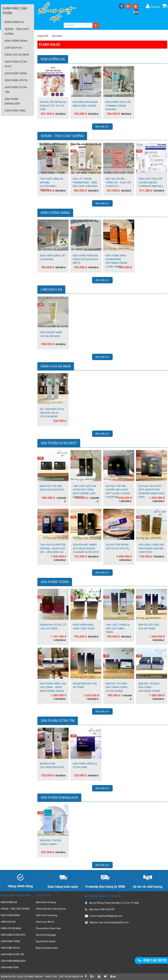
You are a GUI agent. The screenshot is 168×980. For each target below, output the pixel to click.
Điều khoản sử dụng (46, 902)
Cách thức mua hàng (46, 915)
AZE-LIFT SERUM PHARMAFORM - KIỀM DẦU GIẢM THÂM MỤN (85, 182)
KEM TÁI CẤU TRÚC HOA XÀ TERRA (149, 627)
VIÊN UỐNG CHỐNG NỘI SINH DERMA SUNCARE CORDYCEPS (151, 548)
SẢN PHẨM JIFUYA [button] (16, 80)
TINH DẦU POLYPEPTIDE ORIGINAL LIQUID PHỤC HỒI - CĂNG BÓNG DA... (53, 548)
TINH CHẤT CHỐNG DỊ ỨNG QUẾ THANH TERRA (118, 628)
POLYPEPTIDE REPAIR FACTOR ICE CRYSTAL (118, 547)
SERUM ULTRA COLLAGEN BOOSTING (52, 766)
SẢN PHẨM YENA (10, 967)
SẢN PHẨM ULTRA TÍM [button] (16, 90)
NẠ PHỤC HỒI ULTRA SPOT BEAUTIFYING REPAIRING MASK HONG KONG (152, 492)
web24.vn (78, 977)
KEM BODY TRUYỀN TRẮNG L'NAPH (50, 842)
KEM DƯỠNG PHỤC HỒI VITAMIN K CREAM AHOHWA (118, 106)
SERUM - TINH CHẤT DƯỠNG (62, 136)
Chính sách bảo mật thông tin (51, 909)
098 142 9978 (155, 960)
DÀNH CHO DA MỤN (56, 366)
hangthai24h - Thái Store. (43, 977)
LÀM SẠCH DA (51, 290)
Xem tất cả (102, 127)
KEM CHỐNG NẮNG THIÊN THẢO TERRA (84, 627)
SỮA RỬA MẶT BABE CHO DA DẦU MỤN (51, 334)
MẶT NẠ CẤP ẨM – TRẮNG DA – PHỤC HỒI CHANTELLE (118, 182)
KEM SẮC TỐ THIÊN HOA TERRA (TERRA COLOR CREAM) (116, 687)
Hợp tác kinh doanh (46, 941)
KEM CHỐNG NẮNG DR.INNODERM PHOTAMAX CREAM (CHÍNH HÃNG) (116, 261)
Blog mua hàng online (47, 948)
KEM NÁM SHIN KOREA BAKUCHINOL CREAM (85, 104)
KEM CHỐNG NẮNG (55, 213)
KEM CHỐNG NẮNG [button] (16, 41)
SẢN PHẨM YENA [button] (15, 111)
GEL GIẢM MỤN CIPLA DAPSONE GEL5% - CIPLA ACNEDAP (52, 413)
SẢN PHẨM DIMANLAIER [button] (12, 101)
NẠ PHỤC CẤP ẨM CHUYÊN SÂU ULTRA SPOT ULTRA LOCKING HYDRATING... (118, 492)
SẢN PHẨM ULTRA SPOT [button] (16, 64)
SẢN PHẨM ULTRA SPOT (59, 443)
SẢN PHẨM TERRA (55, 582)
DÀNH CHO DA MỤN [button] (17, 55)
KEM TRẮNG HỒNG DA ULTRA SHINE (85, 766)
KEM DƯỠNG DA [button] (14, 22)
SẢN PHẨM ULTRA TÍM (58, 721)
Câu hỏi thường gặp (46, 935)
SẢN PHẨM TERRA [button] (16, 73)
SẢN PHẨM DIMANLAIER (59, 798)
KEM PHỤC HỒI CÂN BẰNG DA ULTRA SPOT (52, 488)
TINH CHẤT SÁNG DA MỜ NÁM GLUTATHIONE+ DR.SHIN (51, 184)
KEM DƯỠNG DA (53, 59)
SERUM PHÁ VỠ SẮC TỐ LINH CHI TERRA (53, 627)
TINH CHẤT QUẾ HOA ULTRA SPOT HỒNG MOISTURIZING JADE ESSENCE (84, 492)
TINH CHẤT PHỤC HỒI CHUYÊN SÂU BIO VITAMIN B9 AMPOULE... (151, 182)
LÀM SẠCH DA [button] (13, 48)
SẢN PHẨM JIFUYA (10, 948)
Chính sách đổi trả (45, 922)
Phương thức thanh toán (48, 928)
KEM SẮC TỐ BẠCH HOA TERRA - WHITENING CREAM (149, 687)
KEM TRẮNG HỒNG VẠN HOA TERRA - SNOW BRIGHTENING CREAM (53, 687)
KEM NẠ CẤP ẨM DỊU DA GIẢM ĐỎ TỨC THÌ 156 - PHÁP (53, 106)
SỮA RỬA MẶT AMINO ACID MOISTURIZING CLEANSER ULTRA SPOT (86, 548)
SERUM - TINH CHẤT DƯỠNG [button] (17, 31)
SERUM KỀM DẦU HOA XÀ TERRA (85, 686)
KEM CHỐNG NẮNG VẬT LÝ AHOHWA (53, 257)
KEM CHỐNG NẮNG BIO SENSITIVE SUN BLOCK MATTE (85, 259)
